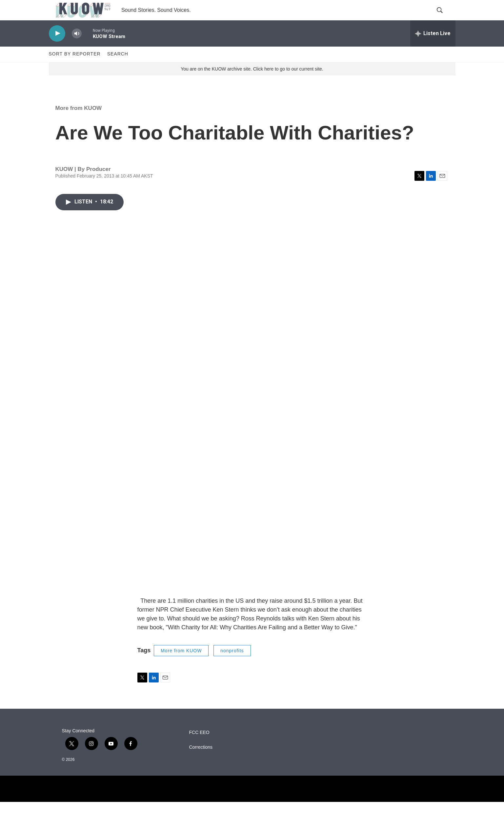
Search (118, 68)
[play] (57, 48)
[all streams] (433, 48)
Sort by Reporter (75, 68)
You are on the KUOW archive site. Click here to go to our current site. (252, 83)
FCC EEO (199, 747)
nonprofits (232, 665)
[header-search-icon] (445, 17)
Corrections (201, 761)
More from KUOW (79, 122)
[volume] (77, 48)
